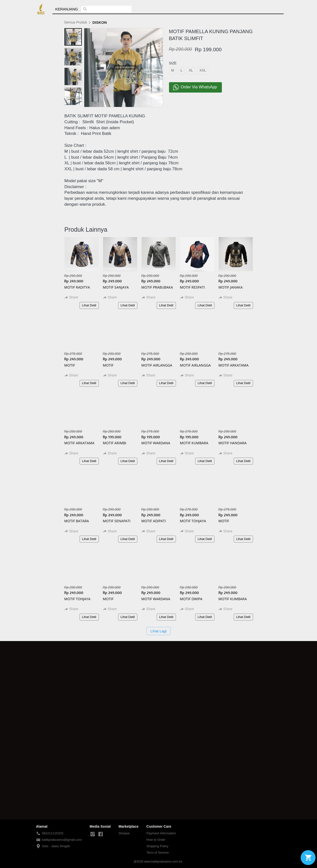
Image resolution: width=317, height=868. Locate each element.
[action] (308, 858)
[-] (93, 834)
